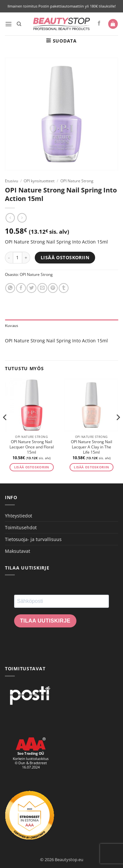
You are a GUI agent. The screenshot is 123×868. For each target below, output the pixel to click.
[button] (9, 24)
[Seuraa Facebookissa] (99, 24)
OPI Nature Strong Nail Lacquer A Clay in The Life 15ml (92, 447)
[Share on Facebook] (21, 288)
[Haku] (19, 24)
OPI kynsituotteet (39, 181)
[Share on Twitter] (31, 288)
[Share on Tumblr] (64, 288)
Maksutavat (18, 551)
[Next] (118, 430)
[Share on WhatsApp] (10, 288)
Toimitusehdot (21, 527)
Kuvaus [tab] (11, 325)
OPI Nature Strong (77, 181)
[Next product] (10, 218)
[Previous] (5, 430)
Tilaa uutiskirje (45, 621)
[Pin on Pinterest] (53, 288)
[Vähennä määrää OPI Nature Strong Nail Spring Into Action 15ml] (9, 258)
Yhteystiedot (19, 516)
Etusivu (11, 181)
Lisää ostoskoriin (65, 257)
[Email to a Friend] (42, 288)
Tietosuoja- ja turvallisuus (33, 539)
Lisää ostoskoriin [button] (32, 467)
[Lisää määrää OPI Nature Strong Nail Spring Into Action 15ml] (26, 258)
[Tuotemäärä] (18, 258)
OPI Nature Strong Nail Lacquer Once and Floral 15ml (32, 447)
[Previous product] (22, 218)
